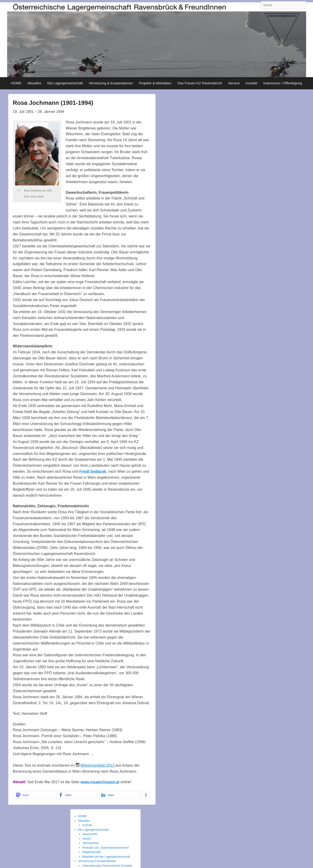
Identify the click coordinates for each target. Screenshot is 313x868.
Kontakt (251, 83)
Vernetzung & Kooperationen (111, 83)
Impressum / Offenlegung (283, 83)
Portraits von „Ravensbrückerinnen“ (106, 848)
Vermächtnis (91, 843)
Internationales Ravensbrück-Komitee (107, 866)
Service (234, 83)
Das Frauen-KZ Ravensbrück (200, 83)
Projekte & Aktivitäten (155, 83)
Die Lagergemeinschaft (65, 83)
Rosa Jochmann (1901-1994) (53, 103)
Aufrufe (87, 825)
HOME (16, 83)
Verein (87, 839)
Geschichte (90, 834)
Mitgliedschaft (91, 852)
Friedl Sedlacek (93, 471)
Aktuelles (34, 83)
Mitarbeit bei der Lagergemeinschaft (106, 857)
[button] (34, 795)
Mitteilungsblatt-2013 (98, 765)
